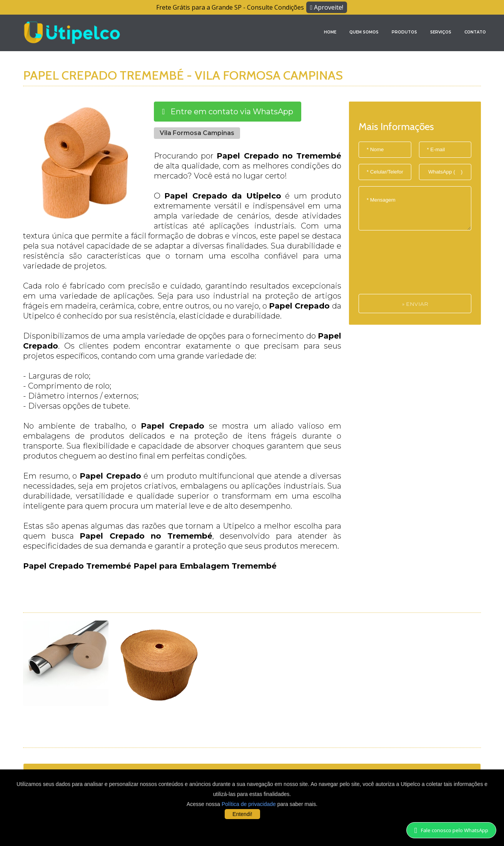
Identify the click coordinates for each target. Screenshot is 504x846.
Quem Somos (364, 32)
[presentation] (390, 266)
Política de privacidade (249, 804)
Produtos (404, 32)
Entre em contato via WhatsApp (228, 112)
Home (330, 32)
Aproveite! (327, 7)
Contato (475, 32)
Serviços (441, 32)
